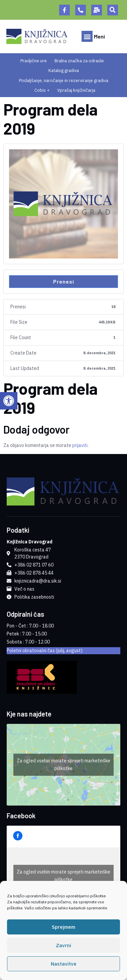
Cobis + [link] (42, 90)
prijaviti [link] (80, 445)
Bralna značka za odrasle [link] (79, 61)
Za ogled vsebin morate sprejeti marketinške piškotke (63, 765)
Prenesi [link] (64, 281)
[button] (113, 10)
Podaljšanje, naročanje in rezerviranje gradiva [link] (64, 81)
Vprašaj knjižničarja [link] (76, 90)
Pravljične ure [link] (34, 61)
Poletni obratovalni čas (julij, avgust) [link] (45, 651)
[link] (9, 401)
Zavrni (63, 946)
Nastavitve (64, 965)
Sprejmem (63, 928)
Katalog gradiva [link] (64, 70)
